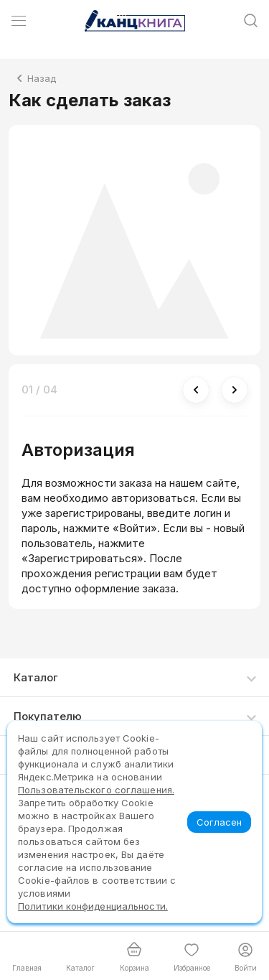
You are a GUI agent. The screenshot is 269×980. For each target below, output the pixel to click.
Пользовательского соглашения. (96, 790)
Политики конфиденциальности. (93, 906)
